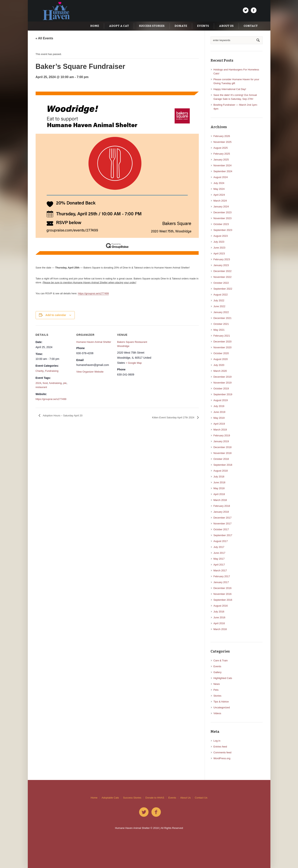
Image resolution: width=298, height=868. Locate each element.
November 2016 (223, 594)
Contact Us (201, 798)
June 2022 (219, 306)
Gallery (217, 672)
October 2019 (221, 389)
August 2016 (221, 606)
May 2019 (219, 418)
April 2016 (219, 623)
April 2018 (219, 494)
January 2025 (221, 160)
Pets (216, 690)
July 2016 (219, 612)
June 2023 (219, 248)
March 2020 (220, 371)
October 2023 (221, 224)
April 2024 (219, 195)
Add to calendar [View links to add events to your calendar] (56, 315)
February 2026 (222, 136)
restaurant (41, 387)
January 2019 (221, 441)
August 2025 (221, 148)
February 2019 (222, 435)
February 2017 (222, 576)
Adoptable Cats (110, 798)
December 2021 (223, 318)
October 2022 (221, 283)
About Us (185, 798)
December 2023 (223, 212)
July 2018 (219, 477)
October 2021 (221, 324)
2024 (38, 383)
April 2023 (219, 253)
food (45, 383)
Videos (217, 713)
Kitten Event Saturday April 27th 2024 (174, 417)
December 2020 (223, 342)
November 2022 (223, 277)
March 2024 (220, 201)
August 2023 (221, 236)
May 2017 (219, 559)
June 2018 (219, 482)
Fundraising (52, 371)
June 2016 (219, 617)
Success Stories (132, 798)
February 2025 (222, 154)
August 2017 (221, 541)
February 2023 (222, 259)
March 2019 (220, 430)
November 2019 (223, 383)
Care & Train (221, 660)
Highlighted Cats (223, 678)
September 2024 (223, 171)
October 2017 (221, 529)
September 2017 (223, 535)
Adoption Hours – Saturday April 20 (62, 416)
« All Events (44, 38)
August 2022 (221, 295)
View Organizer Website (90, 372)
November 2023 (223, 218)
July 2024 (219, 183)
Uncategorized (222, 707)
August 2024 (221, 177)
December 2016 (223, 588)
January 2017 (221, 582)
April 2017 (219, 565)
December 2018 (223, 447)
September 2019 (223, 394)
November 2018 (223, 453)
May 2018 (219, 488)
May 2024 (219, 189)
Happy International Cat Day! (230, 89)
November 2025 (223, 142)
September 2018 (223, 465)
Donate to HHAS (155, 798)
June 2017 (219, 553)
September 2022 (223, 289)
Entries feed (220, 747)
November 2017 (223, 524)
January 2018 (221, 512)
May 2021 (219, 330)
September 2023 (223, 230)
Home (94, 798)
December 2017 (223, 518)
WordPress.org (222, 758)
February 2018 (222, 506)
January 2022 (221, 312)
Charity (40, 371)
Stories (217, 696)
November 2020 (223, 347)
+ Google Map (134, 363)
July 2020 (219, 365)
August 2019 (221, 400)
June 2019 (219, 412)
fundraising (55, 383)
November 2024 (223, 165)
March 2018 (220, 500)
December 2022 (223, 271)
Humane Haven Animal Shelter (94, 342)
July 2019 (219, 406)
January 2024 (221, 207)
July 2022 (219, 300)
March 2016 (220, 629)
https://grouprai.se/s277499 (93, 293)
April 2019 (219, 424)
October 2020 (221, 353)
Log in (217, 741)
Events (217, 666)
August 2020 (221, 359)
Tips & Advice (221, 702)
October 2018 (221, 459)
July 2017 (219, 547)
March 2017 (220, 570)
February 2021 (222, 336)
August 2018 (221, 471)
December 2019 (223, 377)
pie (65, 383)
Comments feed (222, 752)
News (217, 684)
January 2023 (221, 265)
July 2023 (219, 242)
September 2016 (223, 600)
